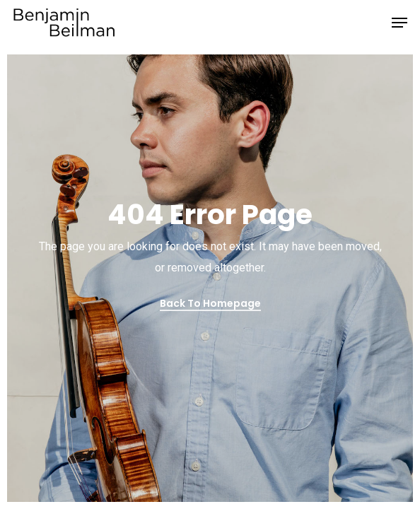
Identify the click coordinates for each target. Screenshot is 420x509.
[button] (399, 23)
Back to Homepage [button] (210, 303)
